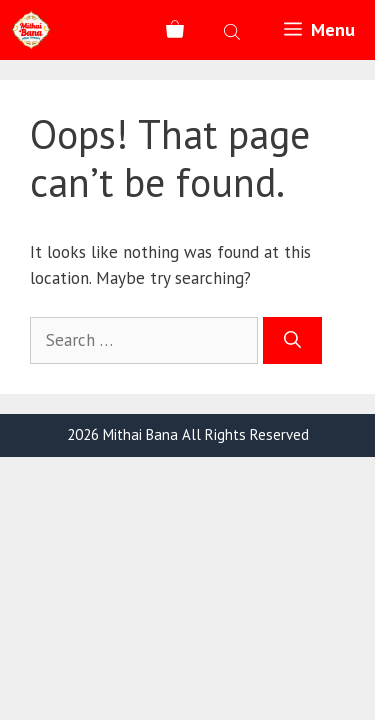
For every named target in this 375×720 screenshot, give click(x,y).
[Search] (292, 341)
